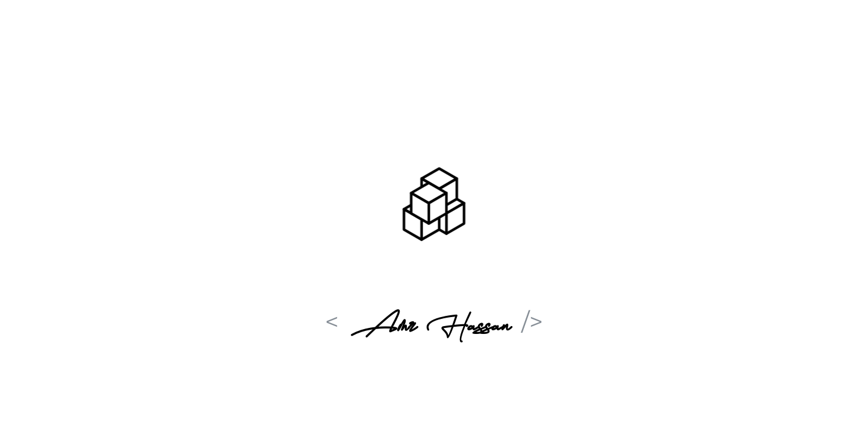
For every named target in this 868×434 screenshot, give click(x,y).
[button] (434, 206)
